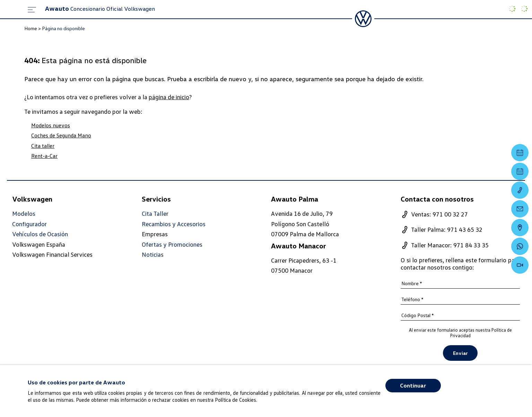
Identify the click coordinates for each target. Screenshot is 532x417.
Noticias (153, 254)
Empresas (155, 234)
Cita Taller (155, 214)
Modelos (24, 214)
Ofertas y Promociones (172, 244)
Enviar (460, 353)
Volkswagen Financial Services (52, 254)
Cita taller (43, 146)
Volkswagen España (39, 244)
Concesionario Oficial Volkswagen (100, 9)
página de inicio (169, 97)
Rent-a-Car (44, 156)
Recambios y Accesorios (174, 224)
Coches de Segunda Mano (61, 135)
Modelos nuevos (51, 125)
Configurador (29, 224)
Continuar (413, 385)
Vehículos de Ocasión (40, 234)
